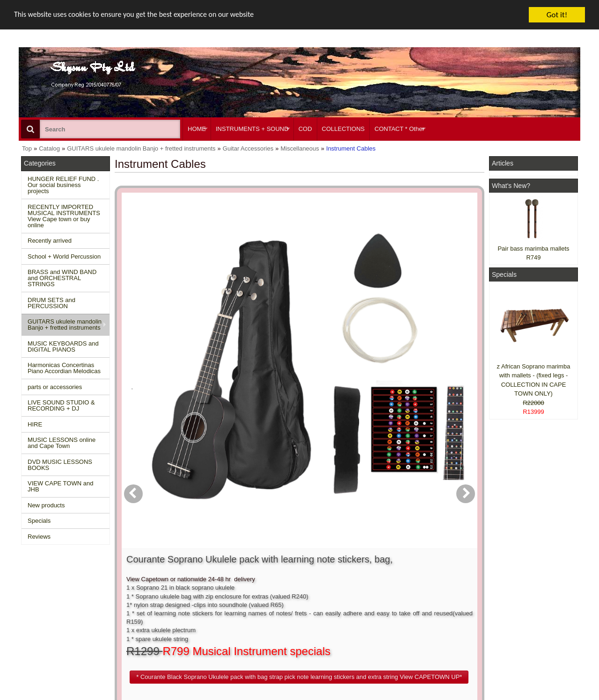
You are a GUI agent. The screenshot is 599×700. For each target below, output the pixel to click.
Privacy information (169, 613)
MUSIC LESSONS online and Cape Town (62, 443)
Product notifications (288, 613)
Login (268, 596)
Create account (281, 588)
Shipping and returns (171, 604)
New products (46, 505)
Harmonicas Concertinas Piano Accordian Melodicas (64, 368)
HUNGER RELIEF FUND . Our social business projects (63, 185)
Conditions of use (167, 596)
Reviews (39, 537)
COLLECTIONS (343, 129)
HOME (197, 129)
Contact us (158, 588)
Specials (39, 521)
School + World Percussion (64, 256)
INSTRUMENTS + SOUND (252, 129)
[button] (353, 338)
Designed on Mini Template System (541, 696)
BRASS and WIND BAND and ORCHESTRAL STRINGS (62, 278)
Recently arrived (50, 241)
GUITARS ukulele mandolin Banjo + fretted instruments (65, 325)
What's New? (511, 186)
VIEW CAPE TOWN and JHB (60, 486)
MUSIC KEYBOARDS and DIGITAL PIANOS (63, 346)
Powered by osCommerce (474, 696)
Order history (278, 604)
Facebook (520, 591)
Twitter (516, 609)
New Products (45, 596)
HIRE (35, 424)
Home (34, 588)
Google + (507, 621)
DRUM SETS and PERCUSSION (51, 303)
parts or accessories (55, 387)
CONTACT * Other (399, 129)
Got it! (557, 15)
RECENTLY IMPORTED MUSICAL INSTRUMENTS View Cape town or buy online (64, 216)
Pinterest (506, 630)
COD (305, 129)
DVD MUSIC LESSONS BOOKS (60, 465)
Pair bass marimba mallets (533, 249)
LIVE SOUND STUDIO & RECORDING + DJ (61, 405)
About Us (390, 588)
